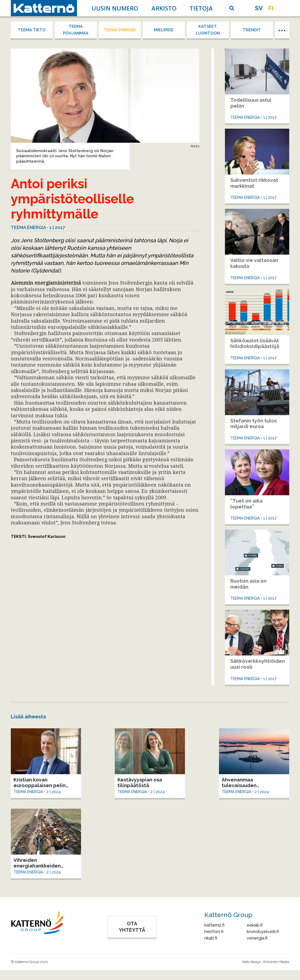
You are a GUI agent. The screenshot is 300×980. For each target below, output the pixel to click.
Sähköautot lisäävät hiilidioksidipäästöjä (255, 344)
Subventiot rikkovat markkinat (254, 183)
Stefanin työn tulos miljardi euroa (254, 424)
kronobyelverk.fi (263, 932)
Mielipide (164, 30)
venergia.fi (257, 938)
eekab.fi (255, 925)
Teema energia (120, 30)
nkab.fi (211, 938)
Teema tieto (32, 30)
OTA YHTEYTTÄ (132, 927)
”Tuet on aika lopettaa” (246, 504)
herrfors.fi (214, 932)
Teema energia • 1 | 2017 (38, 227)
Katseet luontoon (208, 30)
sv (259, 8)
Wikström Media (276, 962)
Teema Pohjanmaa (76, 30)
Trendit (252, 30)
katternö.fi (214, 925)
